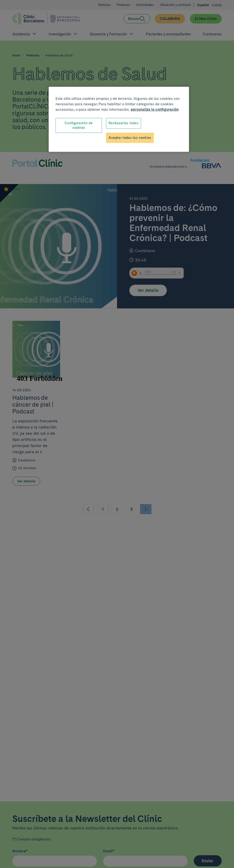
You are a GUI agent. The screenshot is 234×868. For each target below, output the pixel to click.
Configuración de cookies (79, 125)
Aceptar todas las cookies (130, 138)
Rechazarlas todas (124, 123)
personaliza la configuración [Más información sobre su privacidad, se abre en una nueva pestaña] (155, 109)
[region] (119, 119)
